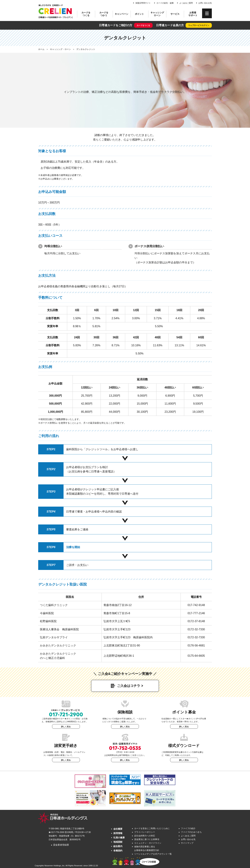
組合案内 (118, 846)
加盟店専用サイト (143, 3)
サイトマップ (187, 843)
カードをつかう (104, 14)
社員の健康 (119, 838)
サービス (175, 14)
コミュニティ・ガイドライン (148, 843)
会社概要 (118, 829)
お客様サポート (193, 14)
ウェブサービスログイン (199, 25)
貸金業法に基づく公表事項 (147, 839)
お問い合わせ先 (205, 3)
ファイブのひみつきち (191, 832)
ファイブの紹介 (188, 828)
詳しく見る (66, 727)
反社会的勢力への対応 (145, 836)
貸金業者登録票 (60, 845)
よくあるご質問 (186, 3)
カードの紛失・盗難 (165, 3)
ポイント (139, 14)
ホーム (41, 49)
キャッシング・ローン (60, 49)
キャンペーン (122, 14)
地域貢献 (118, 842)
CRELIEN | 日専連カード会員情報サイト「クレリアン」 (56, 11)
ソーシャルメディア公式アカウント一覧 (153, 854)
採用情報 (118, 833)
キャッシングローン (157, 14)
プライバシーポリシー (145, 832)
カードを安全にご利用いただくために (152, 828)
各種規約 (118, 851)
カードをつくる (86, 14)
